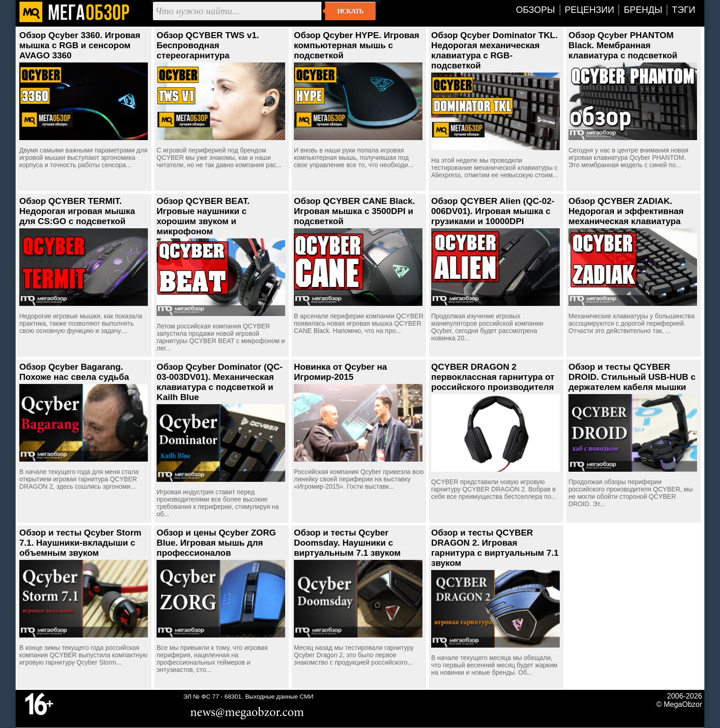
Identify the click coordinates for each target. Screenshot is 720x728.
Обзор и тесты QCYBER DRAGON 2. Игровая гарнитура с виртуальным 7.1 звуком (495, 548)
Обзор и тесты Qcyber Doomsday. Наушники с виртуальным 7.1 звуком (347, 543)
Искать (350, 11)
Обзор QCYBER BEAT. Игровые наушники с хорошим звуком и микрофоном (203, 216)
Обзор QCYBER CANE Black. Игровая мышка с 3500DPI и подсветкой (354, 211)
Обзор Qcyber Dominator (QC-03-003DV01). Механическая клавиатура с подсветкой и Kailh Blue (219, 382)
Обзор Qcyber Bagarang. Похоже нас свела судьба (74, 372)
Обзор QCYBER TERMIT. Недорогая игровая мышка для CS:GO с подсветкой (77, 211)
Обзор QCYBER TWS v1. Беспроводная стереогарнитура (208, 45)
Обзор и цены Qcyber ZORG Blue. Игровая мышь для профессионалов (216, 543)
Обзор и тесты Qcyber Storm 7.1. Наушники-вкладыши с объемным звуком (80, 543)
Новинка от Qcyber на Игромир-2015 (340, 372)
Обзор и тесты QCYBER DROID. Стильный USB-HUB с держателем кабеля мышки (632, 377)
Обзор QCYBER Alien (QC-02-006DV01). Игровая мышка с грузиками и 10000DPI (493, 211)
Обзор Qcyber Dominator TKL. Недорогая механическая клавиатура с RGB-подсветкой (494, 50)
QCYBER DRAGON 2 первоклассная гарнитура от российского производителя (493, 377)
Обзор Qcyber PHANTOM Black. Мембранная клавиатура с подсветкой (623, 45)
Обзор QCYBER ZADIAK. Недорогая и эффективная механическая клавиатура (626, 211)
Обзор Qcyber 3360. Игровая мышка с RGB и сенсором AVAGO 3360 (80, 45)
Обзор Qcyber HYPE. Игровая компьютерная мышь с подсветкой (357, 45)
